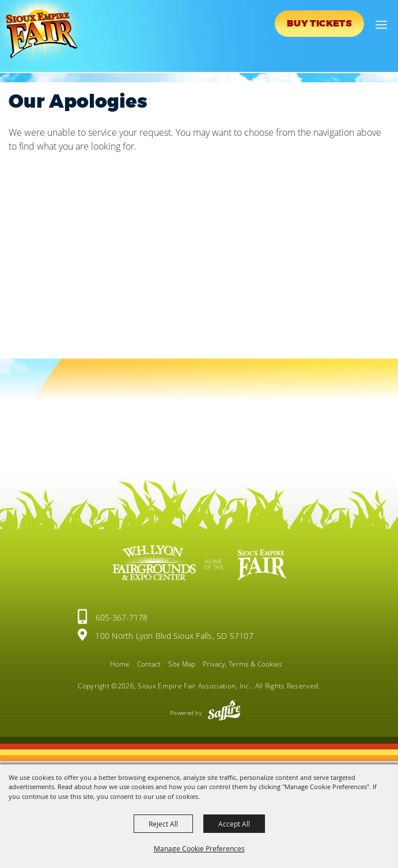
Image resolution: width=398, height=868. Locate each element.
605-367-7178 (122, 617)
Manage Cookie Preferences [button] (199, 848)
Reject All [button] (163, 824)
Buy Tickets (319, 24)
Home (120, 664)
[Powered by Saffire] (224, 713)
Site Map (182, 664)
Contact (149, 664)
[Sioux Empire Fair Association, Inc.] (43, 33)
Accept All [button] (234, 824)
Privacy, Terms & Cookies (242, 664)
